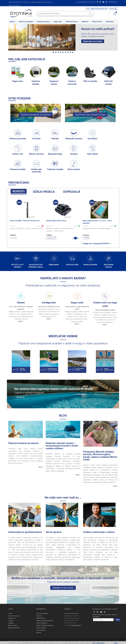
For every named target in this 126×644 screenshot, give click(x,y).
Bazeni (13, 22)
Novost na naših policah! (98, 29)
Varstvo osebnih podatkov (45, 625)
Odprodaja (110, 22)
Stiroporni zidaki (18, 169)
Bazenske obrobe (74, 139)
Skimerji (74, 154)
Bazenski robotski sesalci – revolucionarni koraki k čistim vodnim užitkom (62, 446)
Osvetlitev (92, 139)
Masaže (55, 139)
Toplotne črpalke (55, 169)
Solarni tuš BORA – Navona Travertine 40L (25, 221)
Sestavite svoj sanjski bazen (90, 115)
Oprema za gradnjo (26, 22)
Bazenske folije (55, 154)
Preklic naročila (41, 628)
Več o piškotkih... (99, 643)
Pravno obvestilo (42, 623)
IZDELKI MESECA (44, 192)
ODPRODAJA (71, 192)
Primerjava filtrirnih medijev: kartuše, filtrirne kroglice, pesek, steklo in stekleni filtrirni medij (100, 456)
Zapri (116, 643)
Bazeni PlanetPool (14, 5)
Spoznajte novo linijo (93, 41)
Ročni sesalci (74, 169)
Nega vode (58, 22)
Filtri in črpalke (90, 81)
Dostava (39, 616)
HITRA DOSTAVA (72, 265)
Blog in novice (47, 2)
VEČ (41, 467)
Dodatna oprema (44, 22)
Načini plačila (41, 618)
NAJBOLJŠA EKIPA (90, 265)
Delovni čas (27, 2)
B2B (110, 2)
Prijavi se (115, 2)
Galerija (40, 2)
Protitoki (36, 139)
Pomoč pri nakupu (42, 613)
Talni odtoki (92, 154)
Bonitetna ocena (18, 2)
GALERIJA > (21, 397)
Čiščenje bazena (72, 22)
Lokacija (34, 2)
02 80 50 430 (74, 621)
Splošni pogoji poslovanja (45, 621)
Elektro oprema (36, 154)
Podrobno (87, 238)
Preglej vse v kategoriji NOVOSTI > (97, 244)
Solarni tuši (18, 154)
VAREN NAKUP (54, 265)
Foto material (41, 630)
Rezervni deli (98, 22)
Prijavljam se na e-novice (63, 588)
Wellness (86, 22)
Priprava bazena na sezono (36, 115)
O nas (10, 2)
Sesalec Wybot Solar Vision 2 (56, 221)
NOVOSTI (19, 191)
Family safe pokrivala (36, 171)
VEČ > (21, 321)
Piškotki (39, 633)
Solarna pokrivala (18, 139)
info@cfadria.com (76, 625)
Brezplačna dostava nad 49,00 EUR (86, 2)
